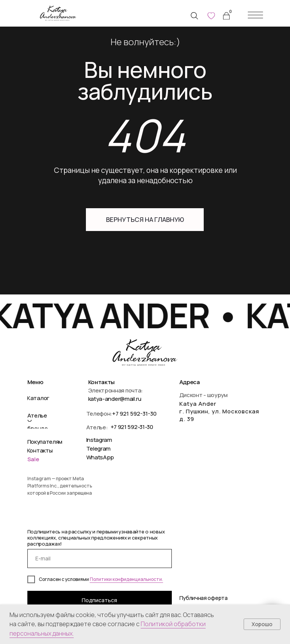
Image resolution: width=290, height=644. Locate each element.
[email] (100, 559)
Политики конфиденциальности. (126, 579)
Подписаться (99, 600)
